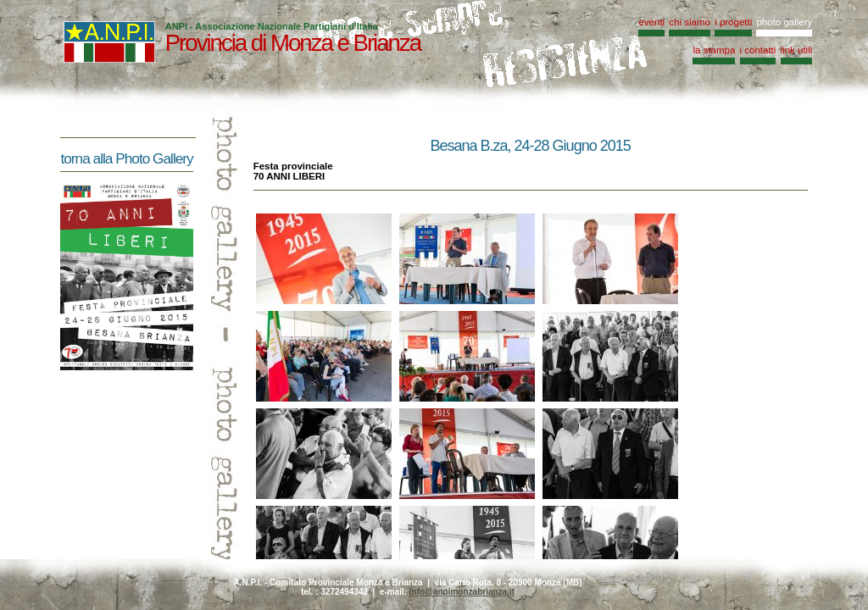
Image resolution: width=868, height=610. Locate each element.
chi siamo (690, 22)
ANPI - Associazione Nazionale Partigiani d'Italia (272, 26)
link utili (797, 50)
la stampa (714, 50)
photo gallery (784, 22)
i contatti (758, 50)
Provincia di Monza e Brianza (293, 43)
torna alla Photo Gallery (126, 158)
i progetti (733, 22)
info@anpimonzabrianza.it (462, 592)
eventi (651, 22)
